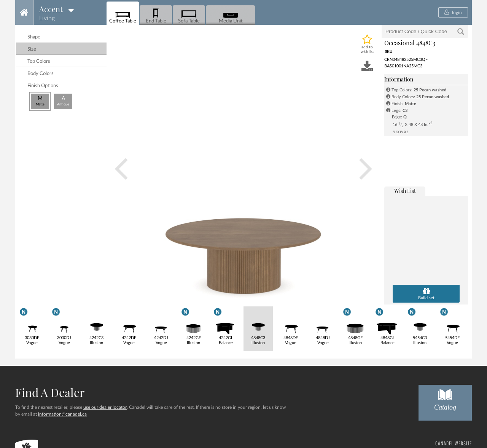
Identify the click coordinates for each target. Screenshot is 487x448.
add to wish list (367, 49)
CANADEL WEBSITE (454, 443)
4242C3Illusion (96, 326)
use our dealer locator (105, 407)
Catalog (445, 398)
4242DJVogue (161, 326)
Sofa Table (189, 15)
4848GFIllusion (355, 326)
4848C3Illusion (258, 326)
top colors (39, 61)
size (32, 49)
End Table (156, 15)
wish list (405, 191)
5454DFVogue (452, 326)
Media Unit (231, 15)
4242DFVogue (129, 326)
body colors (41, 74)
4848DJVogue (323, 326)
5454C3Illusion (420, 326)
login (453, 12)
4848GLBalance (388, 326)
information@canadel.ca (62, 414)
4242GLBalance (226, 326)
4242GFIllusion (193, 326)
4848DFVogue (290, 326)
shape (34, 37)
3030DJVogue (64, 326)
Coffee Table (123, 15)
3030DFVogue (32, 326)
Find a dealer (50, 392)
